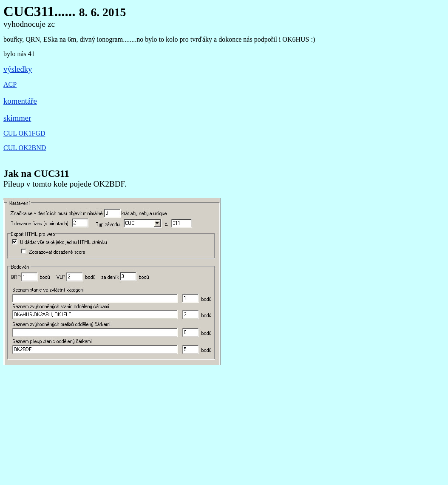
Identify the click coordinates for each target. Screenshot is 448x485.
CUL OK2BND (25, 148)
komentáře (20, 101)
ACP (10, 84)
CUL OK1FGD (24, 133)
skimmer (17, 118)
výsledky (18, 69)
